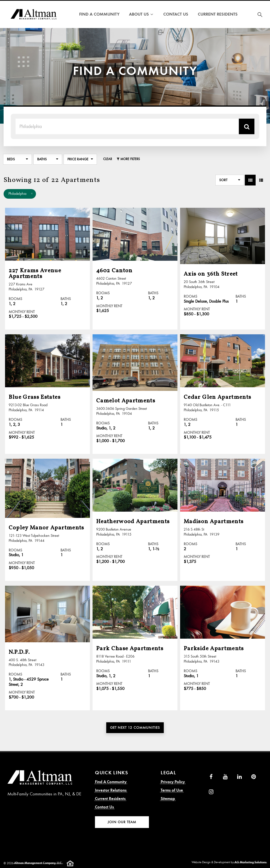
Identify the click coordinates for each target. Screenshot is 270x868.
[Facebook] (211, 777)
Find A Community (99, 14)
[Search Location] (247, 126)
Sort (223, 180)
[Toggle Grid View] (250, 180)
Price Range (78, 159)
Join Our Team (122, 822)
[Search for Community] (260, 14)
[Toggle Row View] (261, 180)
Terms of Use (172, 790)
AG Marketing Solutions (250, 862)
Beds (11, 159)
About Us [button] (141, 14)
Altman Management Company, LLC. (38, 863)
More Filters (128, 159)
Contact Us (176, 14)
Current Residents (218, 14)
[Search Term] (127, 126)
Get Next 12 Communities (135, 728)
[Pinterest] (254, 777)
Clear (108, 159)
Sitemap (168, 799)
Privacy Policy (173, 782)
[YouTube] (225, 777)
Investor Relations (111, 790)
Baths (42, 159)
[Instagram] (211, 792)
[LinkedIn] (239, 777)
